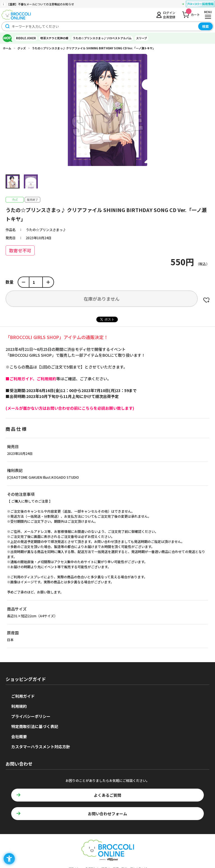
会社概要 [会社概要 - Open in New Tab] (19, 736)
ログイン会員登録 (169, 15)
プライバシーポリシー (31, 716)
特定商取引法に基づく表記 (35, 726)
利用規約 (19, 706)
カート (193, 13)
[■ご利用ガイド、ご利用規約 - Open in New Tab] (31, 379)
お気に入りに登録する (206, 300)
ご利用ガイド (23, 696)
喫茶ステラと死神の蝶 (54, 38)
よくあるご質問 (107, 795)
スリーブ (142, 38)
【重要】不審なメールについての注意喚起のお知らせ (40, 4)
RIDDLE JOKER (26, 38)
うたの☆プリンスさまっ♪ (46, 230)
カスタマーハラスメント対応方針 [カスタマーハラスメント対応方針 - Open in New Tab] (41, 747)
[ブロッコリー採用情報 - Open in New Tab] (200, 5)
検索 (205, 26)
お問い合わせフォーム (107, 814)
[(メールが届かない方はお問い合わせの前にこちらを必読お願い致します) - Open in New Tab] (70, 408)
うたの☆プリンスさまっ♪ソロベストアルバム (102, 38)
